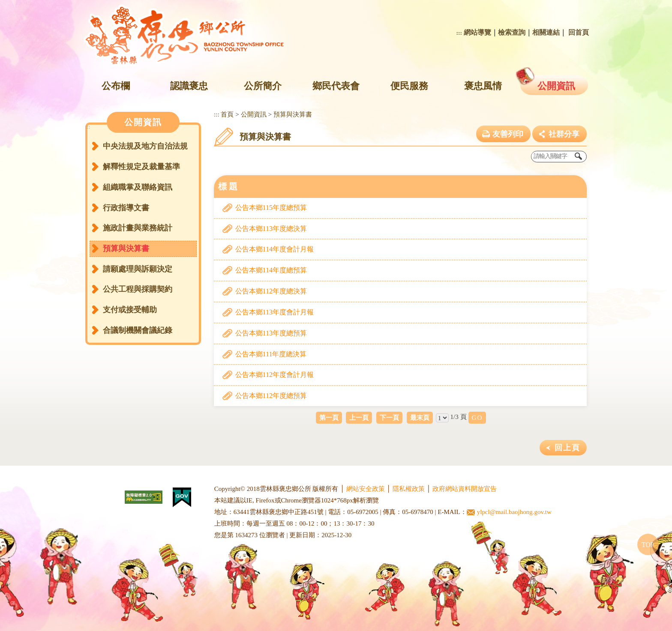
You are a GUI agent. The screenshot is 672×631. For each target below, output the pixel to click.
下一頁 (389, 417)
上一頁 (359, 417)
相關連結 (546, 32)
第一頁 (329, 417)
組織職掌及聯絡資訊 (138, 187)
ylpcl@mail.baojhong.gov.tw (509, 512)
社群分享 (564, 134)
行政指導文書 (126, 208)
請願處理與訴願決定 (138, 269)
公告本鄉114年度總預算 (271, 270)
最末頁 (420, 417)
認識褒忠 (189, 86)
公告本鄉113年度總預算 (271, 333)
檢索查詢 (512, 32)
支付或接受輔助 (130, 310)
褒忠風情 (483, 86)
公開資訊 (556, 86)
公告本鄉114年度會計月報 (274, 249)
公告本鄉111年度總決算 (271, 354)
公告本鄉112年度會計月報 (274, 375)
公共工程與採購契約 (138, 289)
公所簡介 (263, 86)
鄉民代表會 (336, 86)
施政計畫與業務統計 (138, 228)
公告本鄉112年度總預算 (271, 396)
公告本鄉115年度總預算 (271, 208)
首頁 (227, 114)
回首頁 (579, 32)
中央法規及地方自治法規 (145, 146)
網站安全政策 (366, 489)
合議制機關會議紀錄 (138, 330)
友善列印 (508, 134)
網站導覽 (477, 32)
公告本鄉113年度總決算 (271, 229)
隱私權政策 (409, 489)
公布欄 (116, 86)
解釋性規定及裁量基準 (141, 167)
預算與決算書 (126, 248)
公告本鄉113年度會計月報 (274, 312)
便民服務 (409, 86)
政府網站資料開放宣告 (465, 489)
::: (459, 33)
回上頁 (567, 448)
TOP (648, 545)
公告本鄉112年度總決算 (271, 291)
